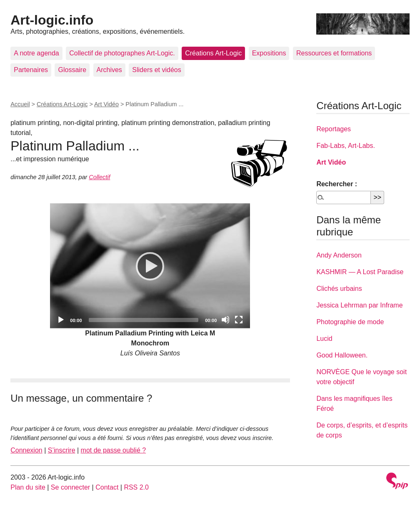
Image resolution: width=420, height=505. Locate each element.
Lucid (324, 339)
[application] (150, 266)
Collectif (99, 177)
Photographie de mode (350, 322)
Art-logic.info (52, 20)
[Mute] (225, 320)
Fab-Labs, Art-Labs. (346, 146)
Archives (109, 70)
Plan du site (28, 487)
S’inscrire (62, 450)
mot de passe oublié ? (114, 450)
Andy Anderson (339, 255)
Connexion (26, 450)
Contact (107, 487)
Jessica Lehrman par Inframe (359, 305)
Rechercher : (337, 184)
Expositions (269, 53)
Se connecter (70, 487)
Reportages (334, 129)
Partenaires (31, 70)
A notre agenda (36, 53)
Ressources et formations (334, 53)
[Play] (150, 266)
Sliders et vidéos (156, 70)
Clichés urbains (339, 289)
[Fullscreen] (239, 320)
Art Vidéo (106, 104)
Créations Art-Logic (213, 53)
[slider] (144, 320)
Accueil (20, 104)
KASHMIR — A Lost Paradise (360, 272)
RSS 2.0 (136, 487)
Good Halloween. (342, 355)
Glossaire (72, 70)
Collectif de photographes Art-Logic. (122, 53)
